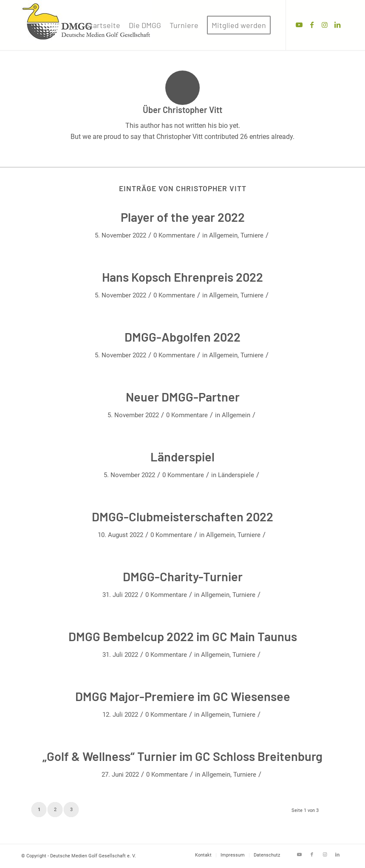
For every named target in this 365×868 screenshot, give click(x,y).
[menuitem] (103, 25)
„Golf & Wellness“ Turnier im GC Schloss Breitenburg (182, 756)
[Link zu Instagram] (325, 25)
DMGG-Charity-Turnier (183, 576)
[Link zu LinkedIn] (337, 25)
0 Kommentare (174, 235)
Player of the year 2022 (183, 217)
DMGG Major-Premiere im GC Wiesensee (183, 696)
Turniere (252, 235)
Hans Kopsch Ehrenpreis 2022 (182, 277)
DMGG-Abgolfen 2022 (182, 337)
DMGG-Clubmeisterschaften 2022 (182, 516)
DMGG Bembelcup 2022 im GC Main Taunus (183, 636)
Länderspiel (182, 457)
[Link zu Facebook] (312, 25)
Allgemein (223, 235)
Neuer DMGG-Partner (183, 397)
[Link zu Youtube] (299, 25)
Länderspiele (236, 475)
